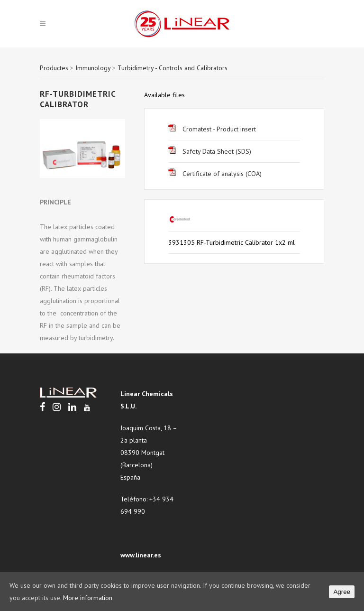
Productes (54, 68)
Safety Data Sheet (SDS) (210, 151)
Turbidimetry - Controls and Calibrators (173, 68)
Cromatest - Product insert (212, 129)
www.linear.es (141, 555)
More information (88, 598)
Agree (342, 592)
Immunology (93, 68)
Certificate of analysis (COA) (215, 174)
